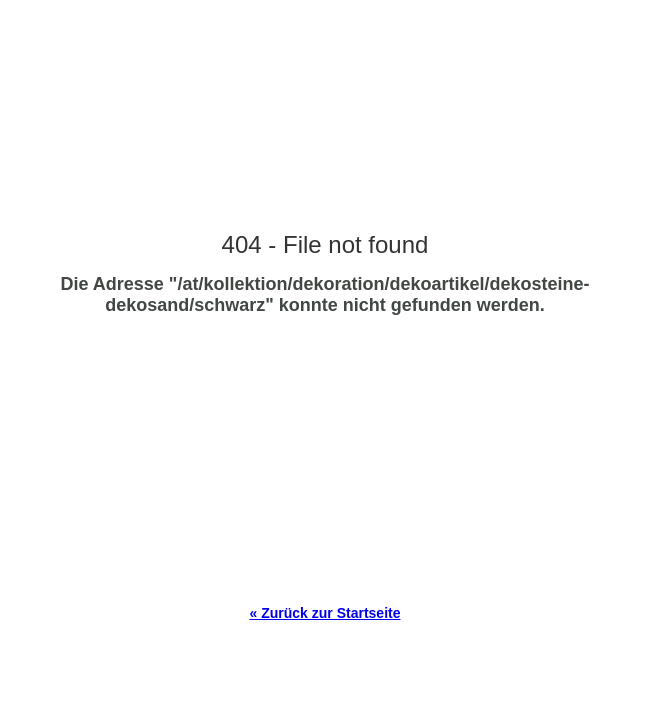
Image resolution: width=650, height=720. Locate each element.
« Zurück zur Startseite (325, 613)
